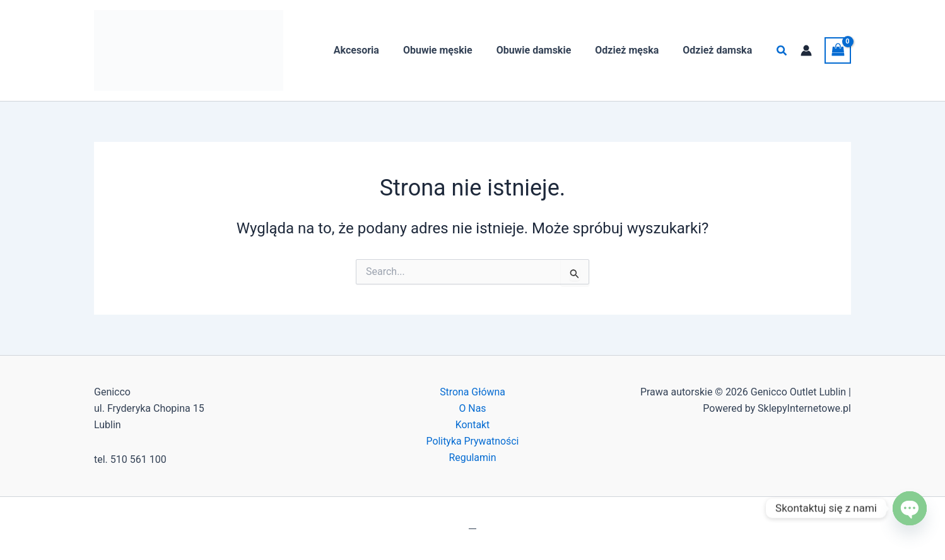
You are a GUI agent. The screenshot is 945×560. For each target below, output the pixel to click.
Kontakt (472, 425)
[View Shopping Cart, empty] (838, 50)
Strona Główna (473, 392)
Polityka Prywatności (472, 442)
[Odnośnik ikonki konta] (806, 50)
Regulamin (472, 458)
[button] (782, 51)
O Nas (472, 408)
